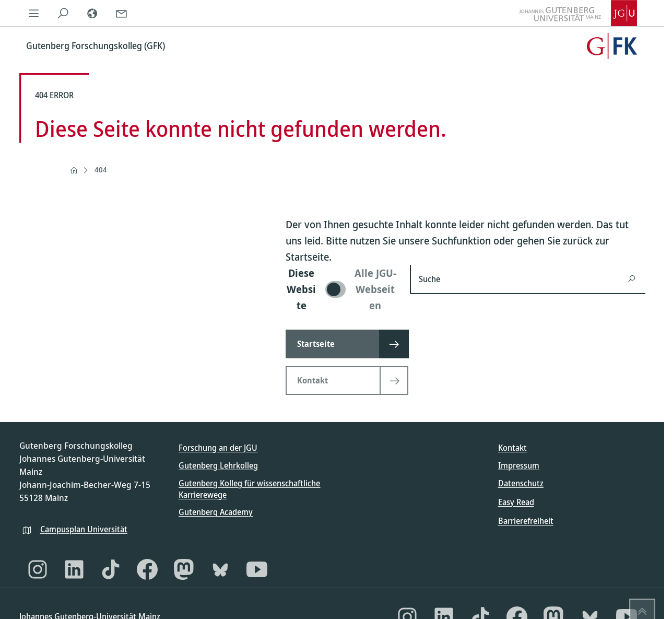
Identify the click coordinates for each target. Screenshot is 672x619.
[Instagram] (38, 569)
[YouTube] (257, 569)
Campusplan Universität (84, 529)
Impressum (519, 465)
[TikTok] (111, 569)
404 (101, 170)
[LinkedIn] (74, 569)
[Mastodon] (184, 569)
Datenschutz (521, 483)
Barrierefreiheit (526, 521)
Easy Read (516, 502)
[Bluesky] (220, 569)
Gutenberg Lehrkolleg (218, 465)
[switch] (341, 289)
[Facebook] (147, 569)
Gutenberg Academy (216, 512)
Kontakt (512, 448)
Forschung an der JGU (218, 448)
